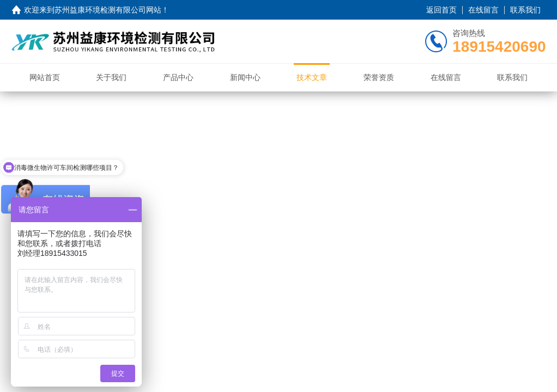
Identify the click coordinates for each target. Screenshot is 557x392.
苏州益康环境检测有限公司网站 (108, 10)
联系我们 (525, 10)
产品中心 (178, 77)
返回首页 (441, 10)
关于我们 (111, 77)
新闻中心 (245, 77)
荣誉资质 (379, 77)
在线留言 (483, 10)
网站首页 (45, 77)
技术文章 (312, 77)
